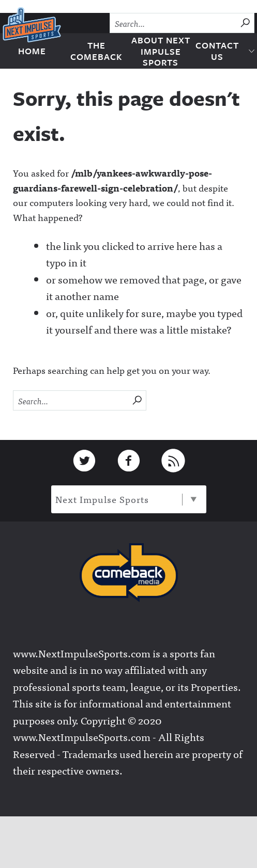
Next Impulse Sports (126, 499)
